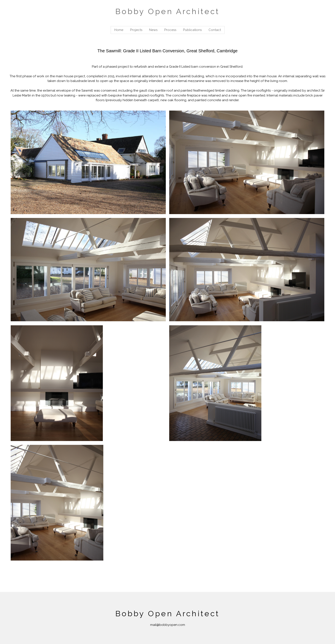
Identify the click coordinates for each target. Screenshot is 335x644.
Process (170, 30)
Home (119, 30)
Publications (192, 30)
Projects (136, 30)
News (153, 30)
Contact (215, 30)
